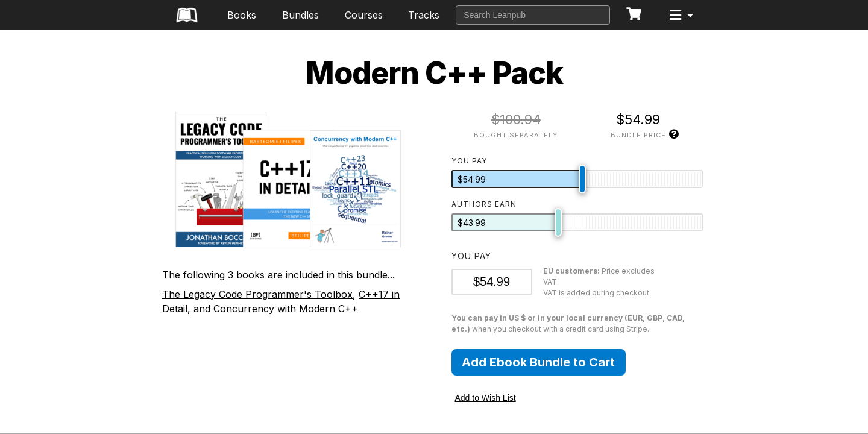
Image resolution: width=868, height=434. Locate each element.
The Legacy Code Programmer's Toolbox (257, 294)
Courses (364, 15)
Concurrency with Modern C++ (286, 309)
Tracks (424, 15)
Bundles (300, 15)
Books (242, 15)
